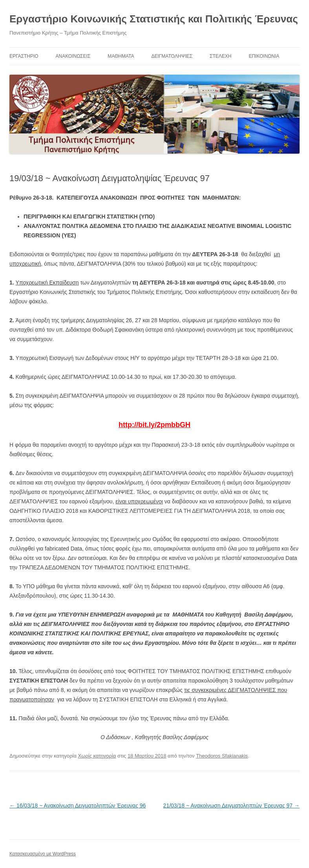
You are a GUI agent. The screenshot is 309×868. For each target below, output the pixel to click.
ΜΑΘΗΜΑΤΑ (121, 56)
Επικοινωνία (264, 56)
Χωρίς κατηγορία (97, 756)
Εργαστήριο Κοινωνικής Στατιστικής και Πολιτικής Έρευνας (154, 19)
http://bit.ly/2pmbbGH (154, 425)
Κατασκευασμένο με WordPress (43, 854)
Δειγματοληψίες (172, 56)
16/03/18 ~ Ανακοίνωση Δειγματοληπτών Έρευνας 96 (78, 806)
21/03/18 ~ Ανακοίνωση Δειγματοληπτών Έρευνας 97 (231, 806)
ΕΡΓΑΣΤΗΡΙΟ (24, 56)
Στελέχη (220, 56)
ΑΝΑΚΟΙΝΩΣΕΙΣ (73, 56)
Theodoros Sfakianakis (222, 756)
